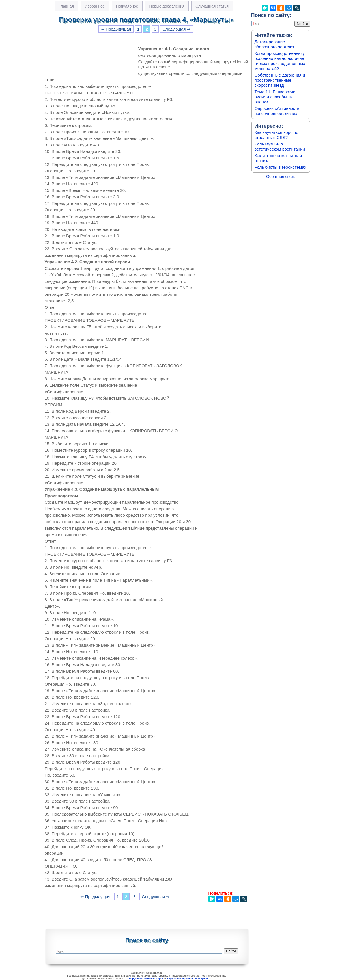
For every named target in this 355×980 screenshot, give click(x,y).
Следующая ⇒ (176, 29)
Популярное (127, 6)
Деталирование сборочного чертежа (274, 44)
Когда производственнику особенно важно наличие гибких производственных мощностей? (280, 61)
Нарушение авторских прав (146, 979)
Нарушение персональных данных (189, 979)
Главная (66, 6)
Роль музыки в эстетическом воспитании (280, 146)
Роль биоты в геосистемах (280, 167)
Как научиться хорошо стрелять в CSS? (277, 135)
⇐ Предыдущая (116, 29)
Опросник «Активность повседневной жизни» (277, 111)
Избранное (95, 6)
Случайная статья (212, 6)
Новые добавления (167, 6)
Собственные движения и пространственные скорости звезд (280, 80)
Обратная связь (281, 177)
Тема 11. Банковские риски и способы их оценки (275, 97)
